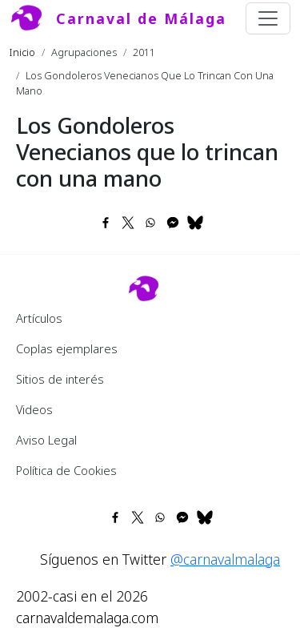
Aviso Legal (46, 440)
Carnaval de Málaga (141, 18)
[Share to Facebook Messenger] (173, 223)
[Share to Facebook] (106, 223)
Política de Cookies (66, 470)
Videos (34, 409)
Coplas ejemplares (67, 348)
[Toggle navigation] (268, 18)
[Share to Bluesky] (195, 223)
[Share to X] (128, 223)
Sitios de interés (60, 379)
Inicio (22, 52)
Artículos (39, 318)
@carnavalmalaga (225, 559)
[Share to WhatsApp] (150, 223)
